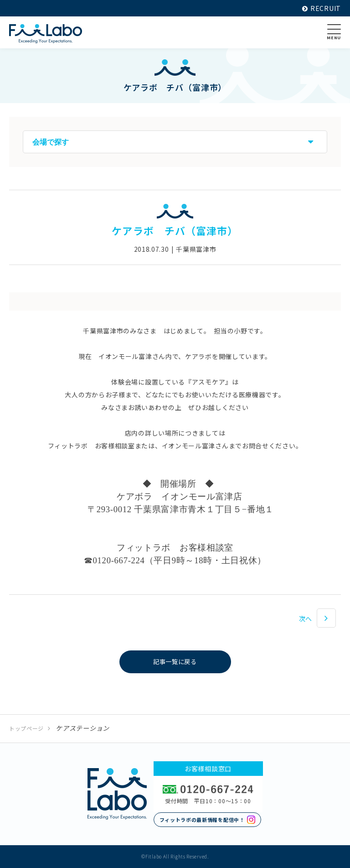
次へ (306, 619)
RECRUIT (322, 8)
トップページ (26, 728)
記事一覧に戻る (175, 662)
